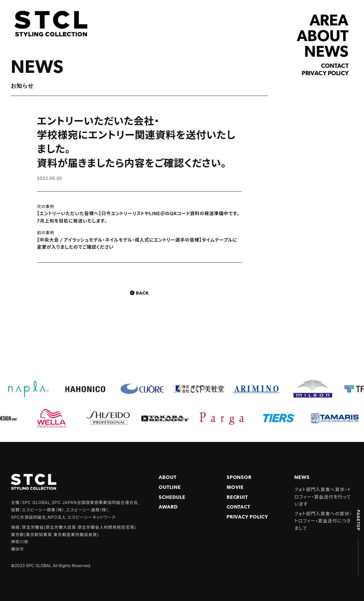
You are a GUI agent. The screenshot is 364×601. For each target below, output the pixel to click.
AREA (329, 21)
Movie (235, 488)
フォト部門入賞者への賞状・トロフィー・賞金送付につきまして (323, 521)
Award (168, 507)
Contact (335, 66)
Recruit (237, 498)
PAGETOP (358, 520)
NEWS (326, 53)
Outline (170, 488)
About (168, 478)
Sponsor (239, 478)
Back (142, 293)
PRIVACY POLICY (247, 517)
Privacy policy (325, 74)
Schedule (172, 498)
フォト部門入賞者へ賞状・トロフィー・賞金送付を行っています (323, 497)
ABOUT (323, 37)
